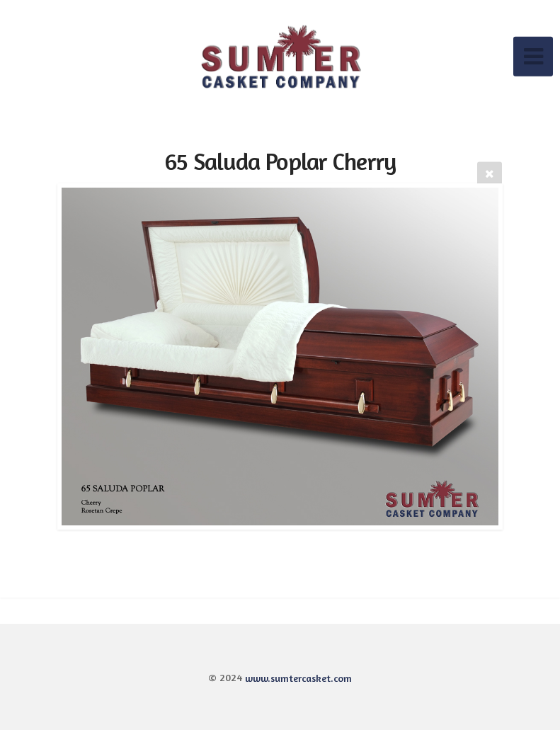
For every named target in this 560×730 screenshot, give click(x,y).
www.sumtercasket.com (298, 677)
